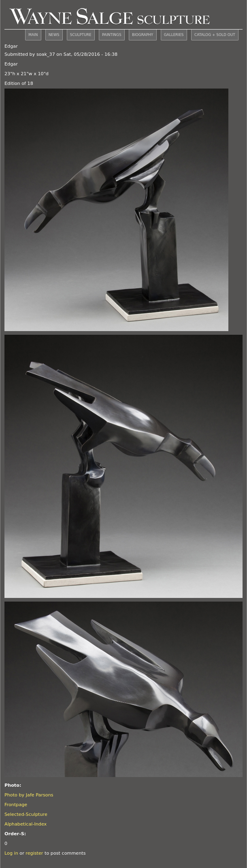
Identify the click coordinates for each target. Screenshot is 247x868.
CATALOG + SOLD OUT (215, 35)
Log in (11, 853)
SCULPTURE (81, 35)
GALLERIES (174, 35)
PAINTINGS (112, 35)
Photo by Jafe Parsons (29, 795)
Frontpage (16, 805)
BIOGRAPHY (143, 35)
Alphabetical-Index (26, 824)
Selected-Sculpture (26, 814)
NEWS (54, 35)
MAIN (33, 35)
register (34, 853)
